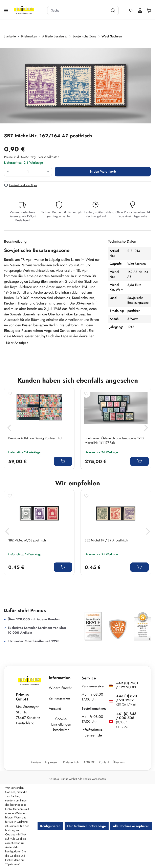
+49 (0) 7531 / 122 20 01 (127, 685)
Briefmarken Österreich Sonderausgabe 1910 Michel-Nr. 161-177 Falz (114, 440)
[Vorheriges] (9, 429)
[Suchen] (114, 11)
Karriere (36, 762)
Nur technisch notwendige (87, 826)
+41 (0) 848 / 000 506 (126, 716)
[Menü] (6, 10)
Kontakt (104, 762)
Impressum (52, 762)
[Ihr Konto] (140, 11)
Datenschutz (71, 762)
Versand (55, 709)
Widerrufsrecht (60, 688)
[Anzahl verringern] (8, 172)
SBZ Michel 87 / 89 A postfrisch (106, 540)
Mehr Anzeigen (17, 343)
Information (60, 678)
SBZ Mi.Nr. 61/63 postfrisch (27, 540)
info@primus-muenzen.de (92, 733)
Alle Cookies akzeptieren (131, 826)
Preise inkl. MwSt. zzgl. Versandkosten (32, 157)
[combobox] (78, 11)
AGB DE (89, 762)
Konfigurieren (50, 826)
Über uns (119, 762)
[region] (77, 86)
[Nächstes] (146, 429)
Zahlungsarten (59, 698)
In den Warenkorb (103, 171)
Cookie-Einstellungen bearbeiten (61, 724)
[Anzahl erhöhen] (48, 172)
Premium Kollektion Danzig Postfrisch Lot (35, 438)
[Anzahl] (28, 172)
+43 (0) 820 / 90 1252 (127, 698)
